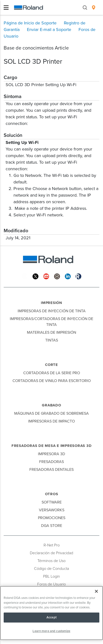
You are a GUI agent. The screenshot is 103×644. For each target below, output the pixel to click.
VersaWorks (52, 510)
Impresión (51, 303)
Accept (51, 617)
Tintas (52, 340)
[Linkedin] (68, 276)
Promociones (52, 518)
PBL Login (51, 576)
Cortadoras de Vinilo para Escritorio (52, 381)
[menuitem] (94, 8)
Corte (51, 365)
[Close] (96, 591)
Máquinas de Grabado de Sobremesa (51, 413)
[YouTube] (46, 276)
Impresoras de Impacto (51, 421)
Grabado (51, 405)
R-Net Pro (52, 545)
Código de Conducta (51, 569)
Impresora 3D (51, 454)
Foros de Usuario (51, 584)
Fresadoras (51, 462)
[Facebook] (25, 276)
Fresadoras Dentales (51, 470)
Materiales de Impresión (51, 332)
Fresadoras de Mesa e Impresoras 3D (52, 446)
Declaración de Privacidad (51, 553)
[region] (51, 613)
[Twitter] (35, 276)
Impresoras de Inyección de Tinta (52, 311)
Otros (52, 494)
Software (52, 502)
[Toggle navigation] (6, 8)
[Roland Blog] (79, 276)
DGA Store (52, 526)
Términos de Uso (51, 561)
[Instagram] (57, 276)
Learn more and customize (51, 631)
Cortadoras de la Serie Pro (52, 373)
